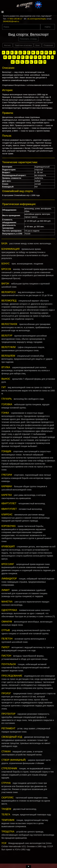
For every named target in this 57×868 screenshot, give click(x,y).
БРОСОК (6, 269)
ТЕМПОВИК (8, 820)
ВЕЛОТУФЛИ (9, 347)
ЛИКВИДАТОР (9, 579)
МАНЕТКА (7, 602)
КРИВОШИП (8, 546)
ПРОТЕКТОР (8, 714)
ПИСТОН (6, 656)
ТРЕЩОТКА (8, 832)
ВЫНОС (6, 379)
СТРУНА (6, 783)
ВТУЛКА (6, 367)
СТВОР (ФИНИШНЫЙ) (14, 760)
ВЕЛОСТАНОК (9, 324)
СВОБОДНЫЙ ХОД (12, 737)
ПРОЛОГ (6, 693)
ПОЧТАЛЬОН (9, 664)
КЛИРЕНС (7, 515)
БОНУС (6, 264)
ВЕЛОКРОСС (9, 292)
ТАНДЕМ (6, 809)
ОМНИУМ (7, 622)
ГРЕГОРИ (7, 475)
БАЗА (4, 243)
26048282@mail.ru (11, 21)
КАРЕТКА (7, 495)
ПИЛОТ (6, 647)
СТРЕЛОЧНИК (9, 768)
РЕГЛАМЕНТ (8, 728)
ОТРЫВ (6, 630)
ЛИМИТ (6, 590)
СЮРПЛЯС (8, 798)
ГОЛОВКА (7, 404)
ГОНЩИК (6, 451)
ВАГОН (5, 284)
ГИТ (4, 387)
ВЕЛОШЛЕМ (8, 356)
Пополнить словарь (28, 39)
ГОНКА (5, 413)
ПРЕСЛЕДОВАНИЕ (12, 676)
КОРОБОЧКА (9, 526)
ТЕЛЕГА (6, 815)
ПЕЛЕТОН (7, 639)
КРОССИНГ (8, 564)
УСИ (4, 843)
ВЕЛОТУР (7, 336)
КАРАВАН (7, 486)
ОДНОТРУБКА (9, 610)
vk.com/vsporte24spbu (37, 19)
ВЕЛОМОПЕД (9, 301)
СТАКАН (6, 751)
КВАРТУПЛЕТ (9, 503)
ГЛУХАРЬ (7, 399)
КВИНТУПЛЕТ (9, 509)
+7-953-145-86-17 (15, 19)
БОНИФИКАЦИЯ (10, 249)
